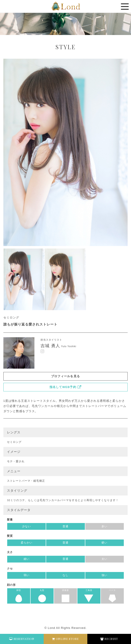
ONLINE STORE (65, 639)
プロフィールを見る (66, 376)
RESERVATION (22, 639)
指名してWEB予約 (63, 387)
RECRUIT (109, 639)
